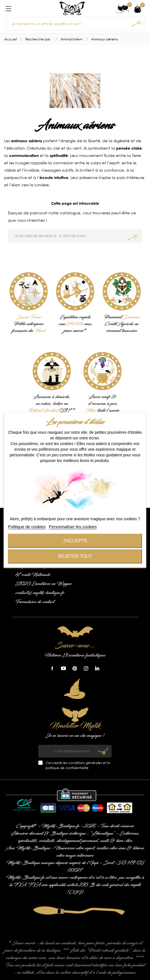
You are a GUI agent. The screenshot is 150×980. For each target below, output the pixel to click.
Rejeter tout (75, 556)
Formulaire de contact (35, 602)
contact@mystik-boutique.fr (40, 593)
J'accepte (75, 540)
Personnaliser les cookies (73, 526)
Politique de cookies (27, 526)
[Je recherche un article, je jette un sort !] (75, 24)
